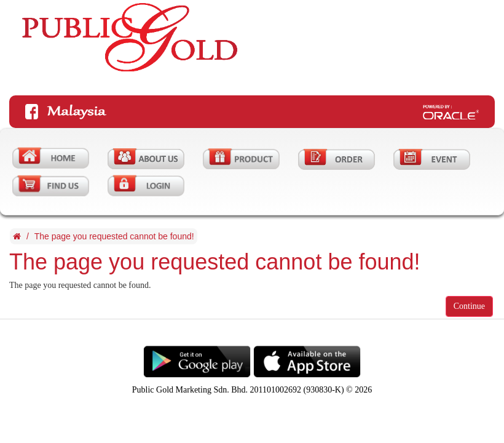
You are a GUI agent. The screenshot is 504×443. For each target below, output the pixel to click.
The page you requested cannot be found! (114, 236)
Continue (469, 306)
